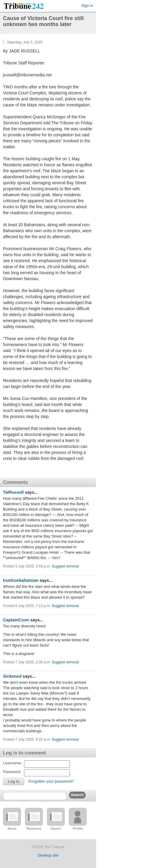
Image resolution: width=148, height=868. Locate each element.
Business (34, 828)
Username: (13, 763)
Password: (12, 772)
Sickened (12, 676)
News (12, 828)
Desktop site (48, 855)
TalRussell (13, 492)
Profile (78, 828)
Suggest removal (65, 566)
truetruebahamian (21, 580)
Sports (56, 828)
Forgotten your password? (51, 781)
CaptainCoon (16, 620)
